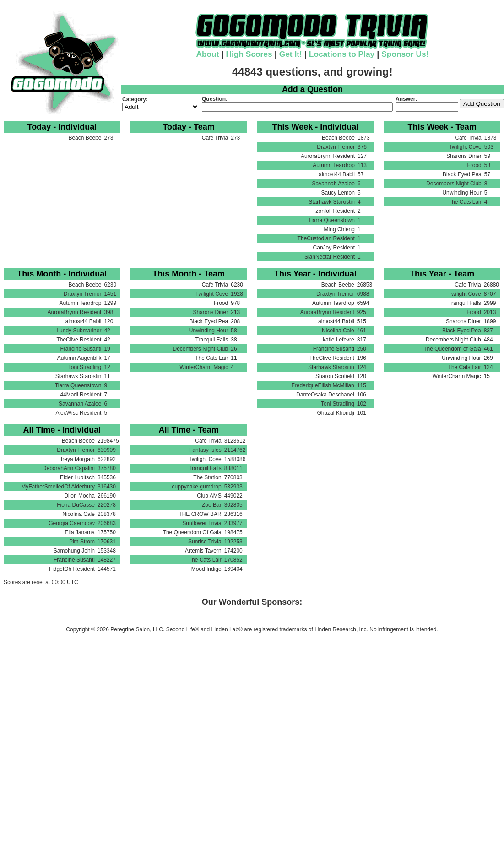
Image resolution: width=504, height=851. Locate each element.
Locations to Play (342, 54)
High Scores (249, 54)
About (207, 54)
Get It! (291, 54)
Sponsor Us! (405, 54)
